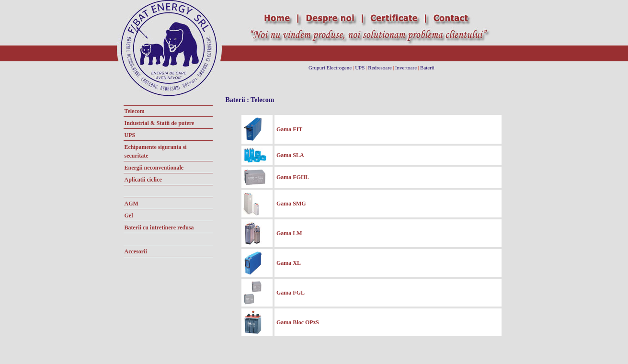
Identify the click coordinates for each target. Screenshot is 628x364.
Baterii (427, 68)
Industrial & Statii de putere (160, 123)
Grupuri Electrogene (330, 68)
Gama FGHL (293, 177)
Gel (129, 216)
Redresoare (380, 68)
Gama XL (289, 263)
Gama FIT (289, 129)
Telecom (135, 111)
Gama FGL (291, 293)
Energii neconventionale (154, 168)
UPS (360, 68)
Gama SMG (291, 204)
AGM (131, 204)
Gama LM (289, 233)
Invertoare (406, 68)
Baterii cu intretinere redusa (159, 227)
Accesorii (136, 251)
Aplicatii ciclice (143, 180)
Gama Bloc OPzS (298, 322)
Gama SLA (290, 155)
